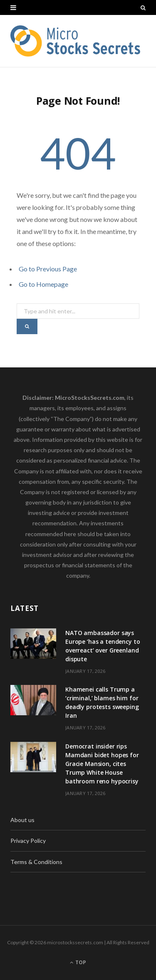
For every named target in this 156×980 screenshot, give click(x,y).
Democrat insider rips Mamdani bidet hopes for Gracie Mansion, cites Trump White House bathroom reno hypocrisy (102, 764)
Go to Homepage (43, 284)
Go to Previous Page (48, 269)
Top (78, 962)
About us (22, 820)
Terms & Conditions (36, 862)
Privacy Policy (28, 841)
